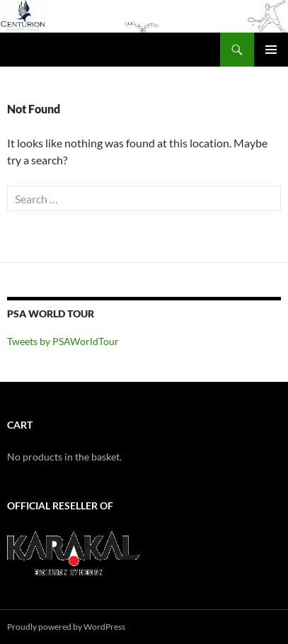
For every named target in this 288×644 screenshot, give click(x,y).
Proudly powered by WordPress (66, 627)
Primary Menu (271, 50)
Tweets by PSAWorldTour (63, 341)
